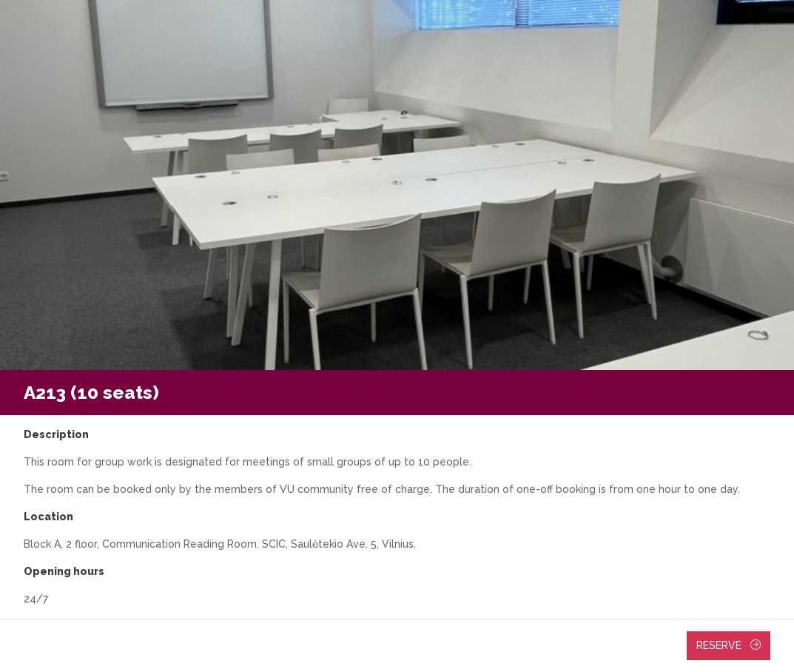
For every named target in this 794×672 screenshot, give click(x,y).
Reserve (729, 645)
